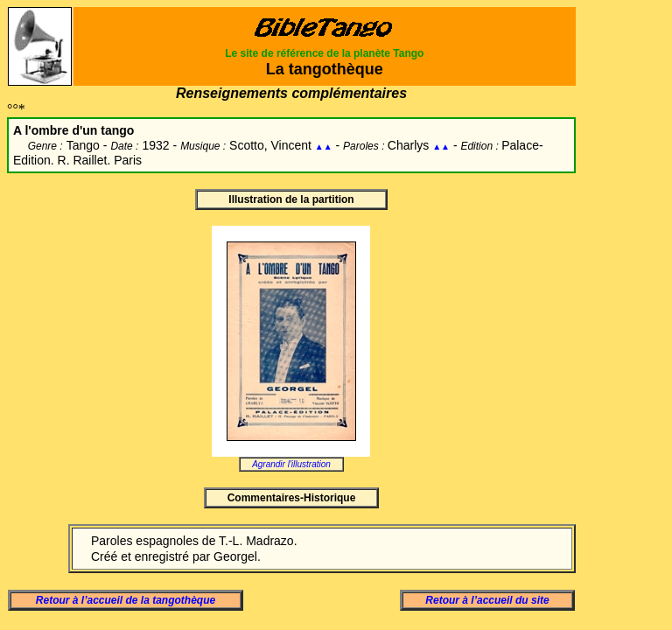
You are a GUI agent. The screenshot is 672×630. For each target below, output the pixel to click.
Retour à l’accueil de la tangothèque (126, 600)
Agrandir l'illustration (291, 464)
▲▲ (324, 147)
